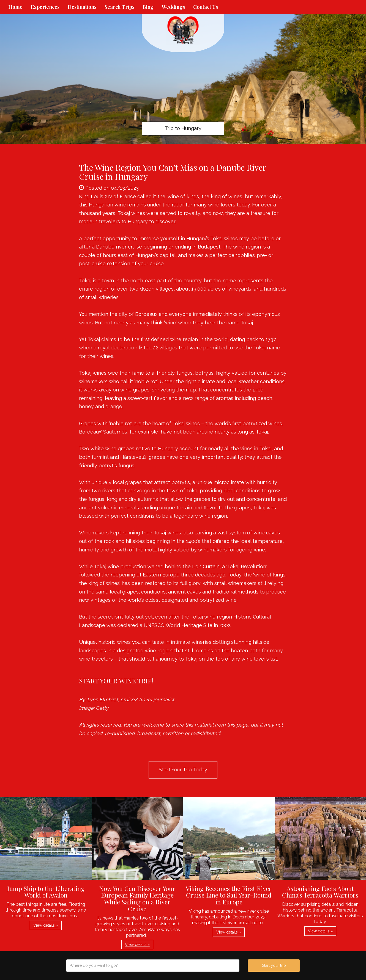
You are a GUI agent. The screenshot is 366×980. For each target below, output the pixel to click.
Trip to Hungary (183, 128)
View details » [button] (46, 925)
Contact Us (206, 7)
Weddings (173, 7)
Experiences (45, 7)
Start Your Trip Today (183, 770)
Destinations (82, 7)
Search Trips (119, 7)
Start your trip (274, 965)
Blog (148, 7)
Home (15, 7)
